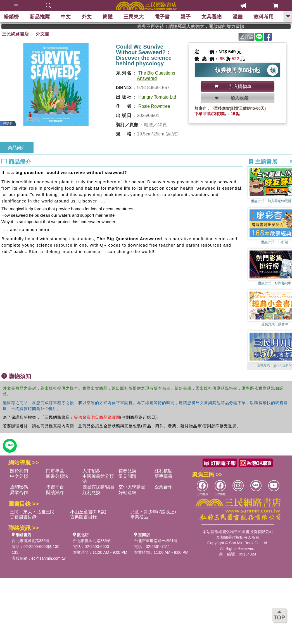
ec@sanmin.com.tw (48, 558)
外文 (87, 17)
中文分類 (19, 476)
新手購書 (163, 476)
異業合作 (19, 492)
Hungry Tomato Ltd (157, 97)
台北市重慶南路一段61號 (156, 541)
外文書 (42, 34)
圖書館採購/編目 (99, 487)
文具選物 (212, 17)
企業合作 (163, 487)
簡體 (108, 17)
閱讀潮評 (55, 492)
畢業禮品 (139, 517)
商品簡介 (17, 148)
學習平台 (55, 487)
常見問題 (127, 476)
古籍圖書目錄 (23, 517)
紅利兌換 (91, 492)
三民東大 (134, 17)
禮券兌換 (127, 471)
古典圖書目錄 (84, 517)
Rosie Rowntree (154, 106)
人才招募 (91, 471)
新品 (40, 17)
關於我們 (19, 471)
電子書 (163, 17)
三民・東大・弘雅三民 (32, 512)
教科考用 (264, 17)
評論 (247, 37)
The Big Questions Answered (156, 76)
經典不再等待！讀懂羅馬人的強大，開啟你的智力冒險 (201, 26)
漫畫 (238, 17)
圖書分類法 (57, 476)
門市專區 (55, 471)
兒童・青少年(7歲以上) (153, 512)
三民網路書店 (15, 34)
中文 (66, 17)
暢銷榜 (12, 17)
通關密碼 (19, 487)
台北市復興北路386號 (31, 541)
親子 (186, 17)
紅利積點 (163, 471)
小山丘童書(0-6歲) (88, 512)
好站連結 (127, 492)
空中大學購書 (132, 487)
